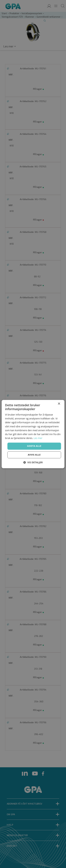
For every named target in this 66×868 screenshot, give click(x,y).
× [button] (59, 404)
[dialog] (33, 434)
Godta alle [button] (34, 446)
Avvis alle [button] (34, 455)
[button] (33, 462)
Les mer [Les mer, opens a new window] (38, 438)
